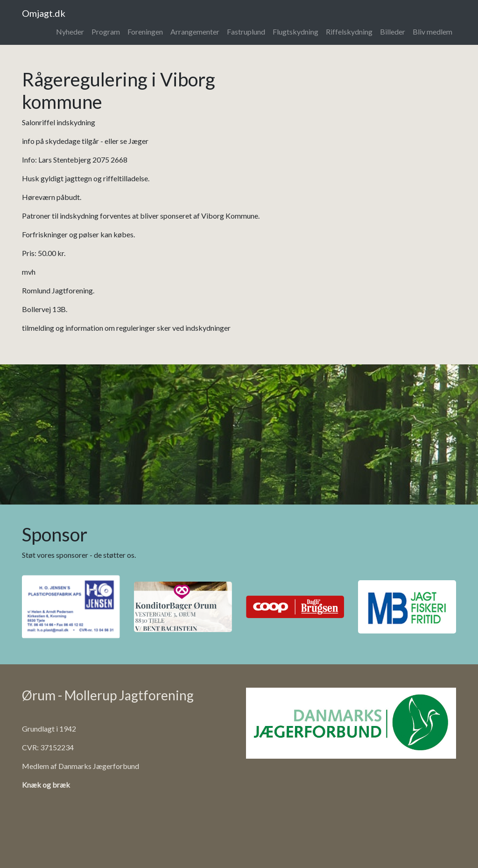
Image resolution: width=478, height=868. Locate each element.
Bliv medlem (432, 32)
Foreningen (145, 32)
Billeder (393, 32)
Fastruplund (246, 32)
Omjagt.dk (44, 13)
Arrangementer (195, 32)
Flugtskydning (295, 32)
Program (106, 32)
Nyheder (70, 32)
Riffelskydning (349, 32)
